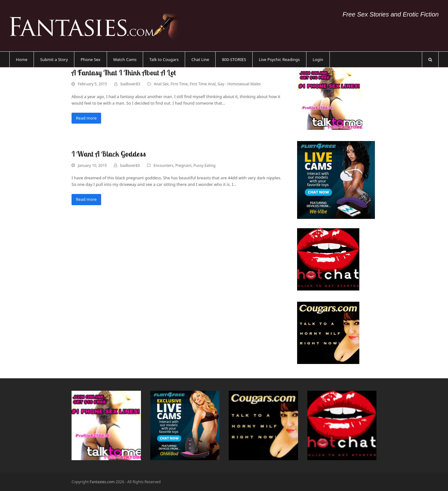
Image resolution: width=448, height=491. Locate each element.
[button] (430, 59)
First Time (179, 84)
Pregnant (184, 165)
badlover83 (130, 84)
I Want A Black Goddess (109, 154)
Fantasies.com (102, 482)
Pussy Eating (205, 165)
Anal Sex (161, 84)
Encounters (164, 165)
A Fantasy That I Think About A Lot (124, 73)
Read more (86, 118)
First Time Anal (203, 84)
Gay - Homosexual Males (239, 84)
